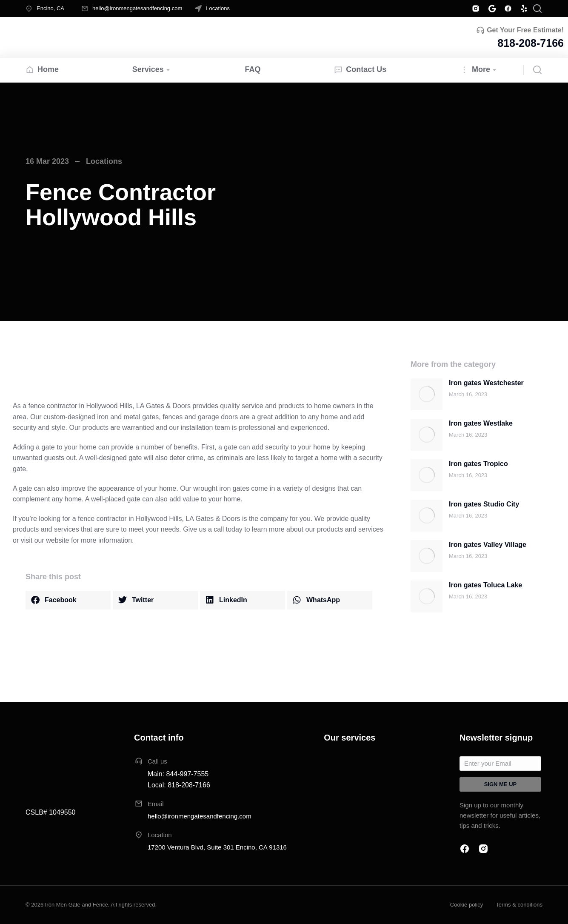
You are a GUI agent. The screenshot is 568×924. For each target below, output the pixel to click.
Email (156, 804)
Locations (218, 8)
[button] (68, 600)
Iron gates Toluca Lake (485, 585)
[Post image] (427, 394)
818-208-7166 (531, 43)
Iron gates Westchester (486, 383)
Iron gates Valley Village (488, 545)
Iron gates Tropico (478, 464)
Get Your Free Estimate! (525, 30)
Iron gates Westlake (481, 423)
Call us (157, 761)
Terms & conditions (519, 905)
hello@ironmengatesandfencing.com (137, 8)
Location (160, 835)
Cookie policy (467, 905)
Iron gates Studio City (484, 504)
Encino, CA (50, 8)
